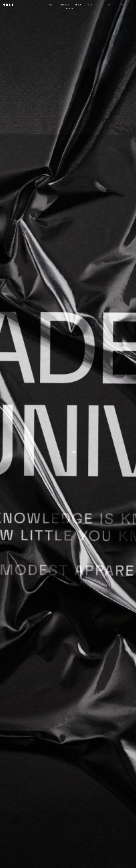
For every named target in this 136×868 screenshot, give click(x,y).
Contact (70, 9)
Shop (50, 5)
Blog (90, 5)
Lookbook (64, 5)
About (78, 5)
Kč (122, 5)
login (108, 5)
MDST (8, 5)
